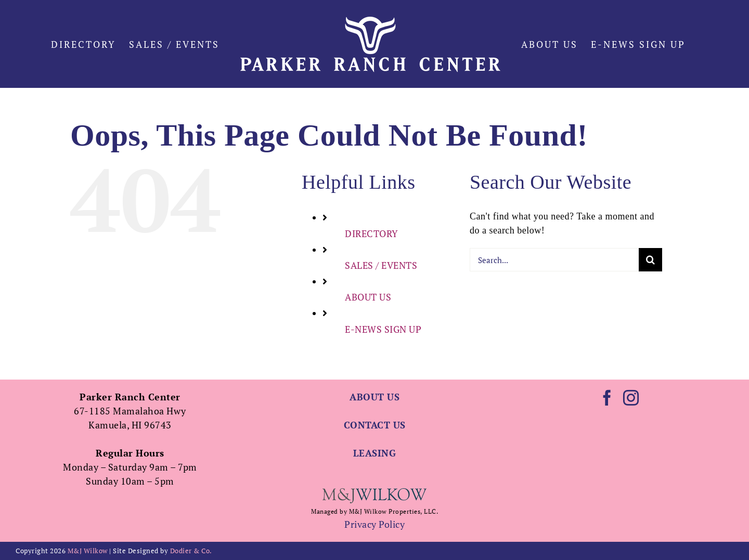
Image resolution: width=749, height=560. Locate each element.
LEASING (375, 453)
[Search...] (554, 260)
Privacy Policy (374, 524)
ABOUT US (368, 297)
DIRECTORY (372, 233)
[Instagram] (631, 398)
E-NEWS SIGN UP (383, 329)
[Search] (650, 260)
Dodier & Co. (191, 551)
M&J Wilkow (88, 551)
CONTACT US (375, 425)
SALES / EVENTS (381, 265)
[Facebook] (607, 398)
